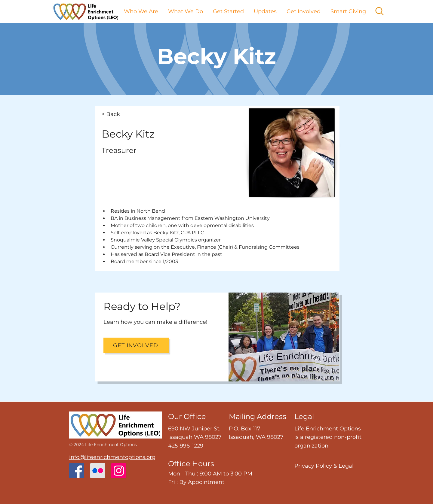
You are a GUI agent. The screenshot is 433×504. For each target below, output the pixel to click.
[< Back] (121, 114)
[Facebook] (77, 471)
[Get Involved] (136, 345)
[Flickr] (98, 471)
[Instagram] (119, 471)
